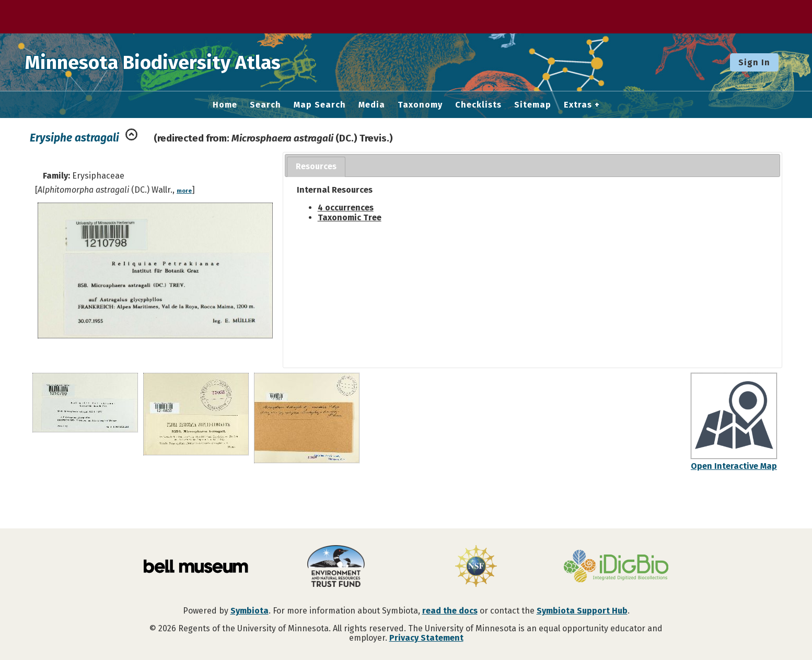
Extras (578, 105)
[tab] (316, 167)
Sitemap (533, 105)
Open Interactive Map (734, 466)
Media (372, 105)
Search (265, 105)
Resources (316, 166)
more (184, 191)
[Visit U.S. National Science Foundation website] (476, 567)
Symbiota (250, 611)
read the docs (450, 611)
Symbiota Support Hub (582, 611)
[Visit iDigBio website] (616, 567)
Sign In (754, 62)
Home (225, 105)
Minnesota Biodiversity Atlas (163, 62)
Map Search (320, 105)
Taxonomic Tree (350, 217)
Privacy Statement (426, 638)
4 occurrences (346, 208)
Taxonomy (420, 105)
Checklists (478, 105)
